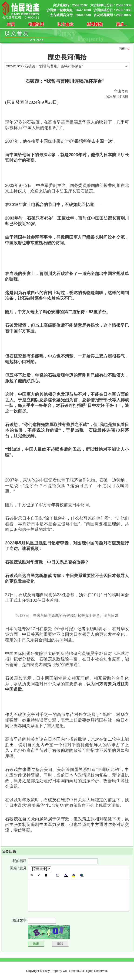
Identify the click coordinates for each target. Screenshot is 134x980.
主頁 (11, 24)
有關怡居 (36, 24)
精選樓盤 (95, 24)
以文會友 (65, 24)
